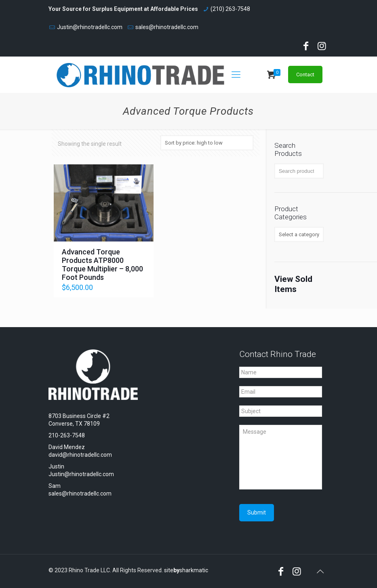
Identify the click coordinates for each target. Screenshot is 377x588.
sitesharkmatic (186, 570)
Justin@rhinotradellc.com (90, 27)
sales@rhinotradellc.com (167, 27)
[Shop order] (207, 143)
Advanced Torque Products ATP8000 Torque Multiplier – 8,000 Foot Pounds (102, 265)
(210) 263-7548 (230, 9)
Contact (305, 75)
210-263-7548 (67, 435)
